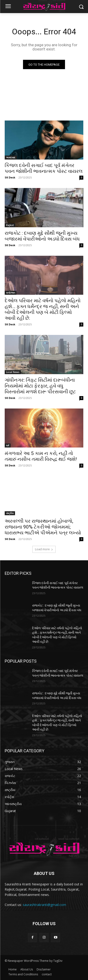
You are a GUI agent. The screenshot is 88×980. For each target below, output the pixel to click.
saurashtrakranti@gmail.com (44, 905)
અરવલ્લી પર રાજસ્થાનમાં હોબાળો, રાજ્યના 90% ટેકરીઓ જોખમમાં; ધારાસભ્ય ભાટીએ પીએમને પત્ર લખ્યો (43, 527)
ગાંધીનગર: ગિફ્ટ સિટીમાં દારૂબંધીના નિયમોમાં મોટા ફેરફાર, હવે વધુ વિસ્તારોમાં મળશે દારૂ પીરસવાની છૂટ (40, 386)
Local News (13, 372)
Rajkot (10, 225)
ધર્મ (8, 445)
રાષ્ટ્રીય (10, 513)
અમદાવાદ (11, 157)
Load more (44, 549)
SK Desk (10, 177)
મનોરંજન (11, 293)
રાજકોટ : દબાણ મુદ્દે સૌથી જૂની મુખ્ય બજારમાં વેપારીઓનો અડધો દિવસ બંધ (42, 236)
